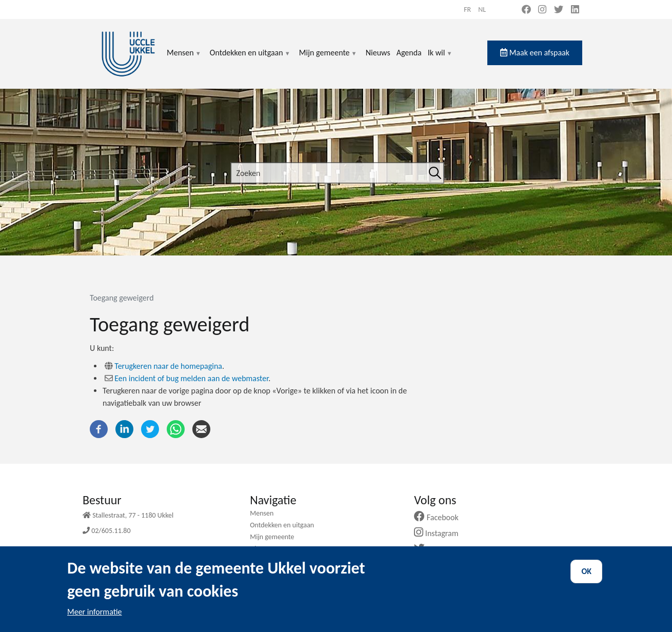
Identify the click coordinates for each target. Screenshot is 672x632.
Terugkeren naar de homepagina (168, 366)
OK (586, 578)
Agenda (409, 53)
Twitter (436, 549)
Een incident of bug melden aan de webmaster (191, 378)
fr (467, 9)
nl (482, 9)
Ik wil (440, 59)
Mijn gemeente (328, 59)
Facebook (440, 517)
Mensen (184, 59)
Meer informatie (95, 619)
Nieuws (378, 53)
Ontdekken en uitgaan (250, 59)
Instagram (440, 533)
